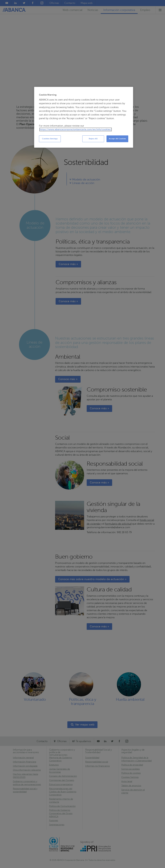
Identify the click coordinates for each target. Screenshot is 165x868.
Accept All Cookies (117, 139)
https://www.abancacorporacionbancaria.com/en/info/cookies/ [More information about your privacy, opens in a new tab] (76, 129)
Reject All (93, 139)
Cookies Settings (50, 139)
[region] (84, 117)
